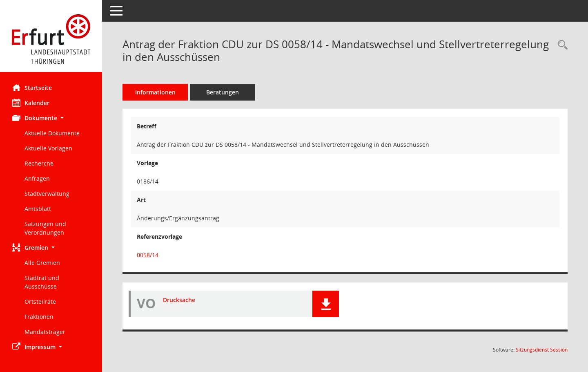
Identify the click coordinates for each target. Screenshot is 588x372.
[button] (51, 118)
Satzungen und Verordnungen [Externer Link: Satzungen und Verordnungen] (45, 228)
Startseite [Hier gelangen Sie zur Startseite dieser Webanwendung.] (32, 87)
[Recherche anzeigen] (561, 45)
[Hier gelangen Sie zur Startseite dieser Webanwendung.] (51, 39)
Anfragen (37, 178)
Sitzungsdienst (542, 350)
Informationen (155, 92)
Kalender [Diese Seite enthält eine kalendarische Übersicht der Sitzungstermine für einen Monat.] (31, 103)
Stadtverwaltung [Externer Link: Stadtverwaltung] (47, 194)
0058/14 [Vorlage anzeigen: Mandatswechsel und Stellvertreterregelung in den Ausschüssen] (148, 255)
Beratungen (223, 92)
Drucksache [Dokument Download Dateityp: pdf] (179, 300)
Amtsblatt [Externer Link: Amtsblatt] (38, 209)
